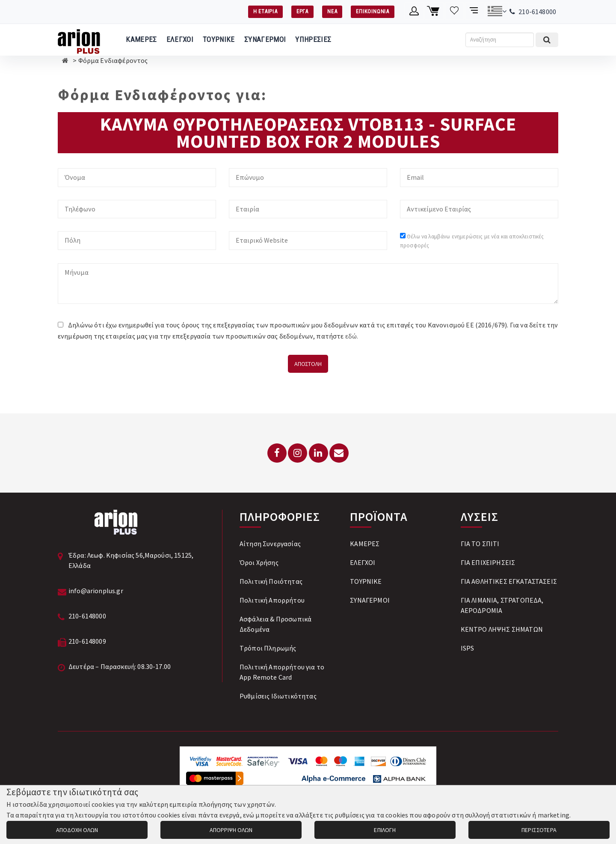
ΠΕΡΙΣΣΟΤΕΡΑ (539, 830)
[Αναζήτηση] (500, 40)
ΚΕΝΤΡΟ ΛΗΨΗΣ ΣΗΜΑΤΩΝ (502, 629)
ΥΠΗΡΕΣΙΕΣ (313, 39)
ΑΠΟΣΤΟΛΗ (308, 364)
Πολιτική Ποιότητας (271, 581)
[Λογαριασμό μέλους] (414, 11)
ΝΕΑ (332, 11)
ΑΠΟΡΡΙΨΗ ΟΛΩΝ (231, 830)
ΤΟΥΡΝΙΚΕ (219, 39)
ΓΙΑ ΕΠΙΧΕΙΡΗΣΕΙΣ (488, 562)
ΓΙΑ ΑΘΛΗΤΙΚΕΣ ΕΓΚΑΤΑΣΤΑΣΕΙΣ (509, 581)
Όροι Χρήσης (259, 562)
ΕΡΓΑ (302, 11)
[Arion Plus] (79, 40)
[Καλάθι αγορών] (434, 11)
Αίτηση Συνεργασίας (270, 544)
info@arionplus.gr (96, 591)
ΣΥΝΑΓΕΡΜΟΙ (265, 39)
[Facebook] (277, 453)
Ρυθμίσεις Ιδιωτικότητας (278, 696)
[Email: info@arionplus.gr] (339, 453)
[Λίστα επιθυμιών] (455, 11)
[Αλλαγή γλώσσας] (497, 11)
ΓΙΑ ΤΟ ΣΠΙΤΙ (480, 544)
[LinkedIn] (318, 453)
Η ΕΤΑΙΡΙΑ (265, 11)
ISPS (468, 648)
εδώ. (352, 336)
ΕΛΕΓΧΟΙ (180, 39)
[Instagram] (298, 453)
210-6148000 (537, 12)
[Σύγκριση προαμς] (475, 11)
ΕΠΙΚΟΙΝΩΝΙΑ (373, 11)
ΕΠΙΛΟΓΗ (385, 830)
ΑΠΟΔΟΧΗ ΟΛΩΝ (77, 830)
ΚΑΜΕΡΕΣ (141, 39)
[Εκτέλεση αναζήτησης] (547, 40)
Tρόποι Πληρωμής (268, 648)
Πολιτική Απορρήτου (272, 600)
